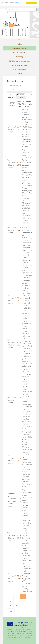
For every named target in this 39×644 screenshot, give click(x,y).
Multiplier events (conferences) (19, 61)
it (17, 9)
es (25, 9)
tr (30, 9)
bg (21, 9)
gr (34, 9)
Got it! (31, 3)
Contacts (20, 74)
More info (17, 2)
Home (19, 40)
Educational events (19, 52)
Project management (19, 69)
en (9, 9)
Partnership (19, 57)
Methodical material (19, 48)
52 (11, 611)
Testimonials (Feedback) (19, 65)
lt (13, 9)
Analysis (19, 44)
